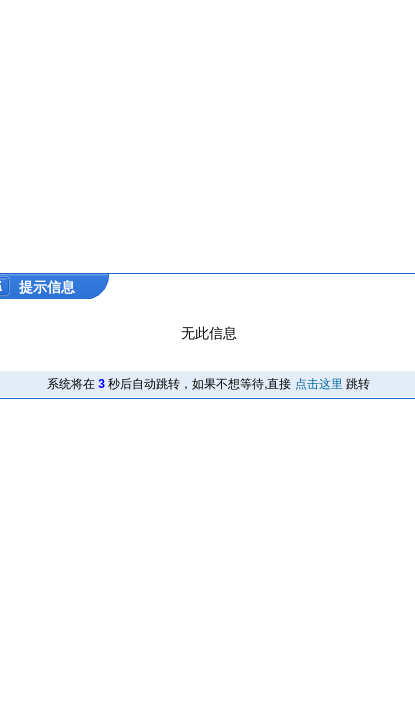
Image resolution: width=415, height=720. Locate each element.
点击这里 (319, 384)
